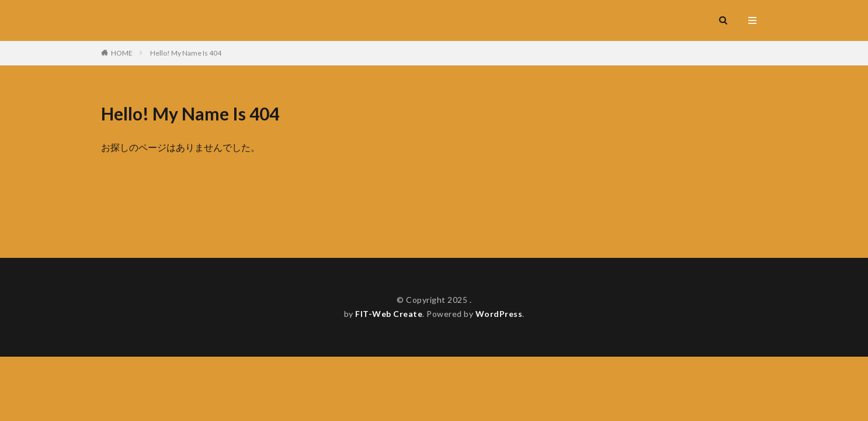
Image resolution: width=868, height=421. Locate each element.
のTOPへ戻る (323, 177)
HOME (122, 53)
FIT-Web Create (389, 314)
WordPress (499, 314)
